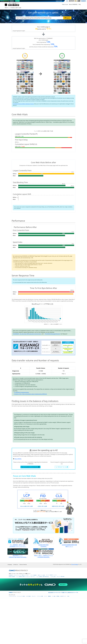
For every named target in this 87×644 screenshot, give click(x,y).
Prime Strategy (75, 609)
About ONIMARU (73, 4)
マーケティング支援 (40, 641)
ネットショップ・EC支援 (21, 641)
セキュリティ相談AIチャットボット (51, 620)
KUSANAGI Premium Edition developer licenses (23, 104)
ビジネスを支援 (28, 641)
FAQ (80, 4)
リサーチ (45, 641)
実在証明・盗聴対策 (12, 621)
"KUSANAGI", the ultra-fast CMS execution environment (27, 334)
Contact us (16, 609)
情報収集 (49, 641)
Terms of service (23, 609)
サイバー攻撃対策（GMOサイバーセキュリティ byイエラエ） (26, 621)
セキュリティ (34, 641)
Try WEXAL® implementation (21, 392)
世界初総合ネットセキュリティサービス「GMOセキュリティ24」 (19, 620)
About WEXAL (18, 503)
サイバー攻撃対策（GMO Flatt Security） (43, 621)
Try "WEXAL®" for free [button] (62, 512)
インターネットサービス (12, 641)
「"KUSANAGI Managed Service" (52, 334)
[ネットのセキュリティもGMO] (10, 1)
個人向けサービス (63, 641)
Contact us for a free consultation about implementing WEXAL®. (30, 394)
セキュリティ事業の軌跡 (61, 621)
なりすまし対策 (53, 621)
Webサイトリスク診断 (41, 620)
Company (10, 609)
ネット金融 (54, 641)
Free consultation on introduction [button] (30, 512)
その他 (68, 641)
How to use (65, 4)
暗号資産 (58, 641)
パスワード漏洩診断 (33, 620)
